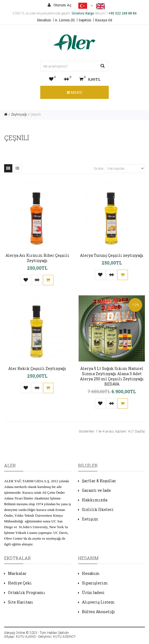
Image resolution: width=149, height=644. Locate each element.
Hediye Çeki (20, 583)
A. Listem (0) (65, 20)
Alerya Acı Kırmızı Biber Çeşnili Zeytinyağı (37, 258)
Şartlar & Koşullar (99, 481)
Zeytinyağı (19, 114)
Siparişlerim (95, 583)
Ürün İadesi (93, 592)
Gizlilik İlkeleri (98, 509)
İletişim (90, 519)
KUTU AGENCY (64, 637)
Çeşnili (36, 114)
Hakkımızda (95, 500)
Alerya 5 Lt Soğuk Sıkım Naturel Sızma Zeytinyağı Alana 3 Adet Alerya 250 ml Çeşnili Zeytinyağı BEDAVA (112, 376)
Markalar (17, 573)
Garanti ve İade (96, 490)
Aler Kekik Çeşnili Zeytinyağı (37, 368)
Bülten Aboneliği (98, 612)
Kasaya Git (104, 20)
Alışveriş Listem (98, 602)
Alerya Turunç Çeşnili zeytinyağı (112, 255)
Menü (75, 92)
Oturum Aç (60, 5)
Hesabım (44, 20)
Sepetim (85, 20)
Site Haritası (21, 602)
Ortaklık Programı (27, 592)
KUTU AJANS (26, 637)
